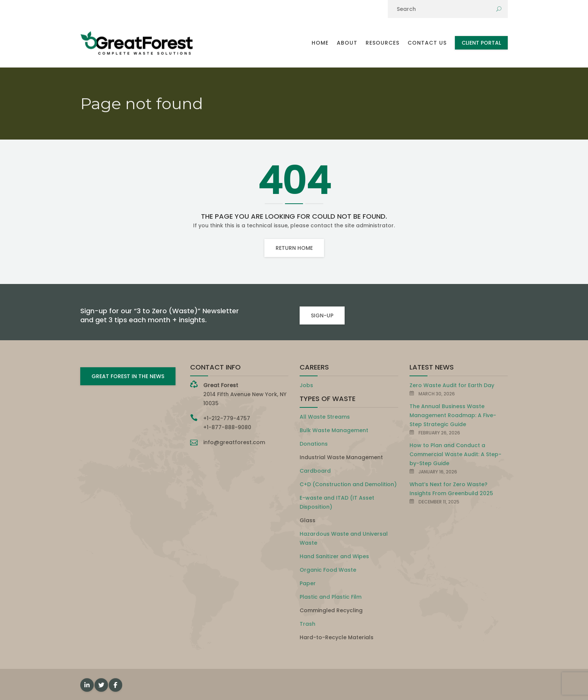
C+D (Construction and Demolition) (348, 484)
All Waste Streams (325, 417)
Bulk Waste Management (334, 430)
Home (320, 43)
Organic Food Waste (328, 570)
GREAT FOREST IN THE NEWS (128, 376)
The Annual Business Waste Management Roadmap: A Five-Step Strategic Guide (453, 415)
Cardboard (315, 471)
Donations (314, 444)
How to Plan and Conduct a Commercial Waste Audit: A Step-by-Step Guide (455, 454)
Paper (308, 583)
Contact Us (427, 43)
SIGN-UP (322, 315)
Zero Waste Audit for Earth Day (452, 385)
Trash (307, 624)
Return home (294, 248)
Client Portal (481, 43)
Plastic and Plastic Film (331, 597)
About (347, 43)
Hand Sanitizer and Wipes (334, 556)
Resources (382, 43)
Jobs (306, 385)
